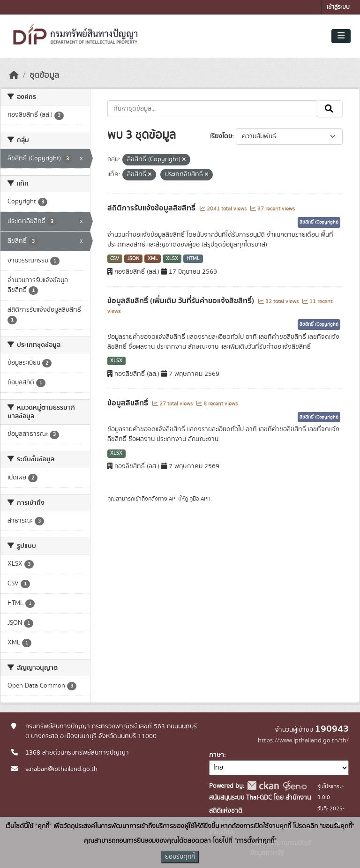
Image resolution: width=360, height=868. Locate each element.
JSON (133, 259)
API (173, 499)
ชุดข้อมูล (44, 75)
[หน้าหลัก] (14, 75)
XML (153, 259)
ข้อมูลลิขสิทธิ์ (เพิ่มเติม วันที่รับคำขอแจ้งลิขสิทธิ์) (182, 301)
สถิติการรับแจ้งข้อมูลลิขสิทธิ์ (152, 208)
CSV (115, 259)
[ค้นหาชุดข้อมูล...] (213, 109)
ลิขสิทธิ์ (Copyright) (319, 222)
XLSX (172, 259)
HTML (193, 259)
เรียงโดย (221, 136)
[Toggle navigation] (341, 36)
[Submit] (330, 109)
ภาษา (217, 755)
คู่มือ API (199, 499)
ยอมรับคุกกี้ (180, 857)
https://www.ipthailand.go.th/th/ (303, 741)
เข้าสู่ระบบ (338, 7)
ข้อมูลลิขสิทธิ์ (129, 403)
